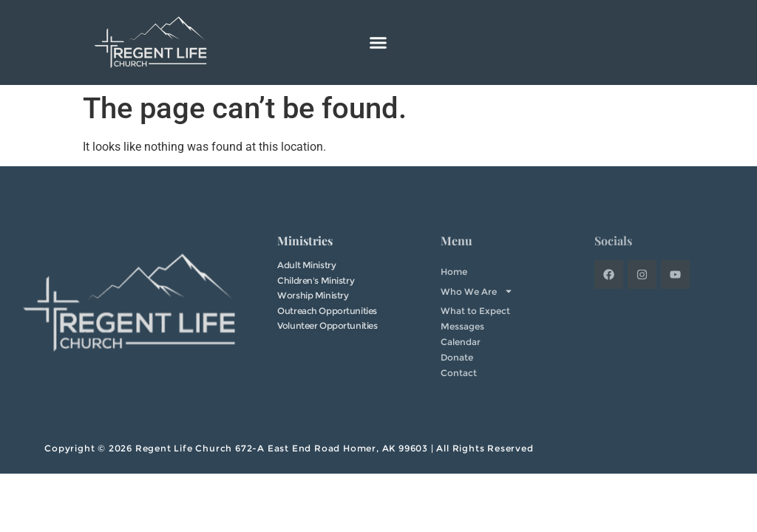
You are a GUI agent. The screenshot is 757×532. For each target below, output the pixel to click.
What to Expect (475, 311)
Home (454, 272)
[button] (378, 43)
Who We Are (477, 291)
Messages (462, 326)
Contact (459, 373)
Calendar (461, 342)
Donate (457, 357)
